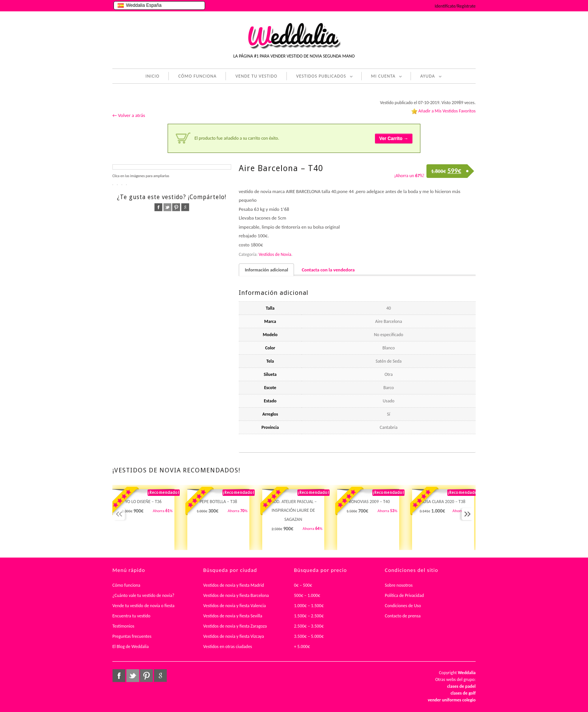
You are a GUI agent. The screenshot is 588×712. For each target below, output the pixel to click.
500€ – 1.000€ (307, 595)
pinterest (176, 207)
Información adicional (266, 270)
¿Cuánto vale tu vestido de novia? (143, 595)
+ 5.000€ (302, 647)
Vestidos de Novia (275, 254)
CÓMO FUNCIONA (197, 76)
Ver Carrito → (394, 139)
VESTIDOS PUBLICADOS (320, 77)
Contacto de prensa (403, 616)
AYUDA (426, 77)
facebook (158, 207)
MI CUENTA (382, 77)
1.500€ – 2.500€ (309, 616)
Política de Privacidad (404, 595)
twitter (167, 207)
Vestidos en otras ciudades (228, 647)
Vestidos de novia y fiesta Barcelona (236, 595)
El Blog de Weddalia (131, 647)
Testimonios (123, 626)
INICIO (152, 76)
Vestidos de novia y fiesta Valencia (235, 606)
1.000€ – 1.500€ (309, 606)
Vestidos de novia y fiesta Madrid (234, 585)
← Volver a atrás (129, 115)
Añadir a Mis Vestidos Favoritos (447, 111)
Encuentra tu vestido (131, 616)
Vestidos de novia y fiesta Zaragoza (235, 626)
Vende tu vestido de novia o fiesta (143, 606)
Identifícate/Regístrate (455, 6)
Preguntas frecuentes (132, 636)
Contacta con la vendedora (328, 270)
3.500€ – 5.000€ (309, 636)
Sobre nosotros (399, 585)
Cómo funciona (126, 585)
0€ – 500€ (303, 585)
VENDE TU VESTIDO (256, 76)
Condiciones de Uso (403, 606)
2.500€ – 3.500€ (309, 626)
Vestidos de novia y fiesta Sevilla (233, 616)
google (185, 207)
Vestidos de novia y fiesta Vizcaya (234, 636)
